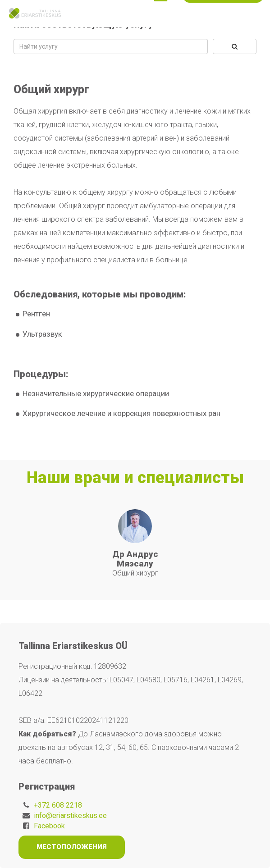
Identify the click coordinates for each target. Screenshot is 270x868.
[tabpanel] (135, 544)
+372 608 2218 (58, 805)
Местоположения (72, 847)
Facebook (49, 826)
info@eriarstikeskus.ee (70, 815)
